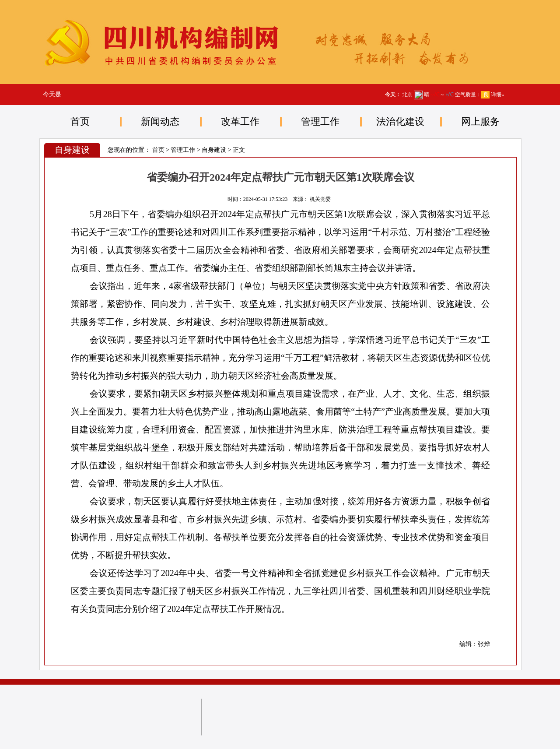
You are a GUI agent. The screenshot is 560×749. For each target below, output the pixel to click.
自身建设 (214, 150)
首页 (80, 121)
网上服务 (480, 121)
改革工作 (240, 121)
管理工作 (320, 121)
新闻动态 (160, 121)
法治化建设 (400, 121)
